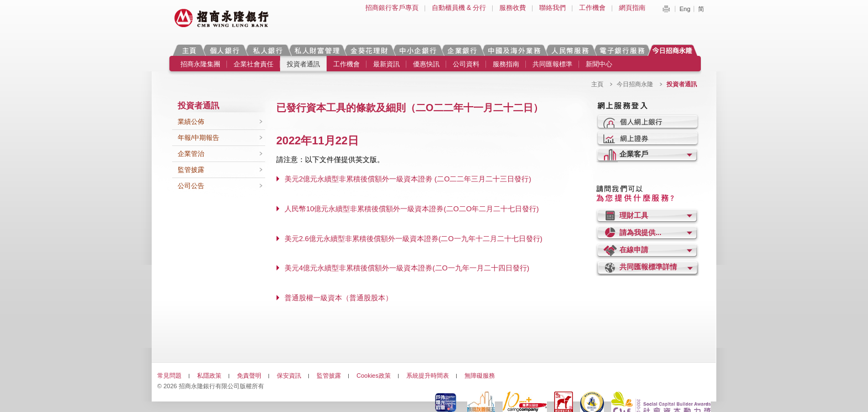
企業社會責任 (254, 64)
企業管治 (191, 154)
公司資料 (466, 64)
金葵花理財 (369, 50)
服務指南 (506, 64)
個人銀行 (224, 50)
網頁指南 (632, 8)
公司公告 (191, 186)
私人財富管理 (317, 50)
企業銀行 (462, 50)
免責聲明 (249, 376)
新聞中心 (599, 64)
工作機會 (592, 8)
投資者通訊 (303, 64)
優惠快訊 (426, 64)
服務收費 (513, 8)
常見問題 (169, 376)
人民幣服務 (570, 50)
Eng (685, 9)
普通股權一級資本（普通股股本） (339, 298)
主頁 (189, 50)
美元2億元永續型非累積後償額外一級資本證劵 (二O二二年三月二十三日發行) (408, 179)
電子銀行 (622, 50)
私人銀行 (267, 50)
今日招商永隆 (674, 50)
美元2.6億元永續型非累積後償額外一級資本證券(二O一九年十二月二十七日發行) (414, 239)
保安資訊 (289, 376)
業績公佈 (191, 122)
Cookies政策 (374, 376)
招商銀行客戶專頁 (392, 8)
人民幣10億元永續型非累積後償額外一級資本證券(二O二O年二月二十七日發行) (412, 209)
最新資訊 (386, 64)
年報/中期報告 (198, 138)
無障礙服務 (480, 376)
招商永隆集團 (200, 64)
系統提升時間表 (428, 376)
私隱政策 (209, 376)
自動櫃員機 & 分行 (459, 8)
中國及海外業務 (514, 50)
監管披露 (191, 170)
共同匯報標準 (552, 64)
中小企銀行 (417, 50)
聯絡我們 (552, 8)
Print (666, 9)
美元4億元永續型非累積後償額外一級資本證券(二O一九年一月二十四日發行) (407, 268)
